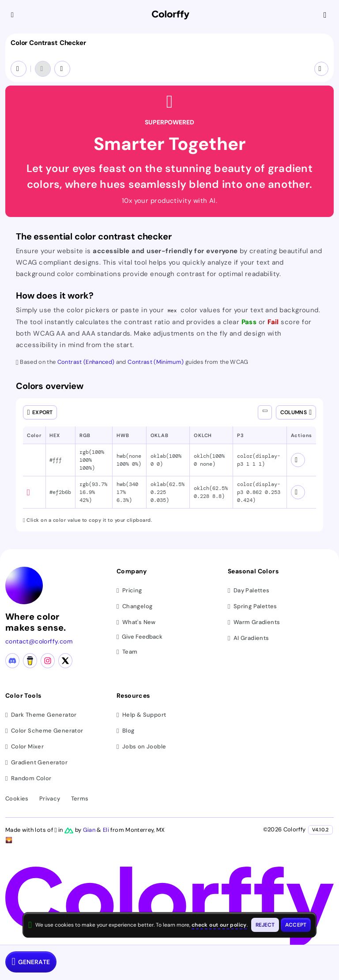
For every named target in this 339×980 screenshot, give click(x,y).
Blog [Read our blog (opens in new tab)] (125, 731)
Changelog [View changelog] (134, 606)
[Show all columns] (265, 412)
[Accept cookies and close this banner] (296, 925)
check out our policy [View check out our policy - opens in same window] (219, 925)
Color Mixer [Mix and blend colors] (24, 746)
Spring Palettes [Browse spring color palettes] (252, 606)
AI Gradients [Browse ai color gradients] (249, 638)
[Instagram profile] (48, 661)
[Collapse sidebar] (13, 15)
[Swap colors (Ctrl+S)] (19, 69)
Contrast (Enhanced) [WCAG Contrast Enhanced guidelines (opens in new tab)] (87, 362)
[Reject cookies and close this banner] (265, 925)
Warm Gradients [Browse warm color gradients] (254, 622)
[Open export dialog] (40, 412)
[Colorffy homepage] (171, 15)
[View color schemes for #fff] (298, 460)
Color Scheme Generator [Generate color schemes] (44, 731)
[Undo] (43, 69)
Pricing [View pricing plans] (129, 590)
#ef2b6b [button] (60, 492)
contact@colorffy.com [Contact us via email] (39, 641)
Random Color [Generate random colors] (28, 778)
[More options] (321, 69)
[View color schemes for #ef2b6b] (298, 492)
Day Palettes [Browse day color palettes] (249, 590)
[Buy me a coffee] (30, 661)
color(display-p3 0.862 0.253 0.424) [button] (259, 492)
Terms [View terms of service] (80, 799)
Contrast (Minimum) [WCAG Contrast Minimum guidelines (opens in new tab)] (156, 362)
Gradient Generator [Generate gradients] (36, 762)
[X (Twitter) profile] (65, 661)
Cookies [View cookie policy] (17, 799)
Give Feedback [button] (139, 637)
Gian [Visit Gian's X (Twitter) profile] (90, 830)
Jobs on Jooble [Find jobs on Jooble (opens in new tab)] (141, 746)
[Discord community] (12, 661)
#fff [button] (56, 460)
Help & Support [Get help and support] (141, 715)
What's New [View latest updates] (136, 622)
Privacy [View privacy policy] (50, 799)
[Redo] (62, 69)
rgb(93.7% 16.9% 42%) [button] (93, 492)
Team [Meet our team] (127, 652)
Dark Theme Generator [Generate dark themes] (41, 715)
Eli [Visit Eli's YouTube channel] (107, 830)
